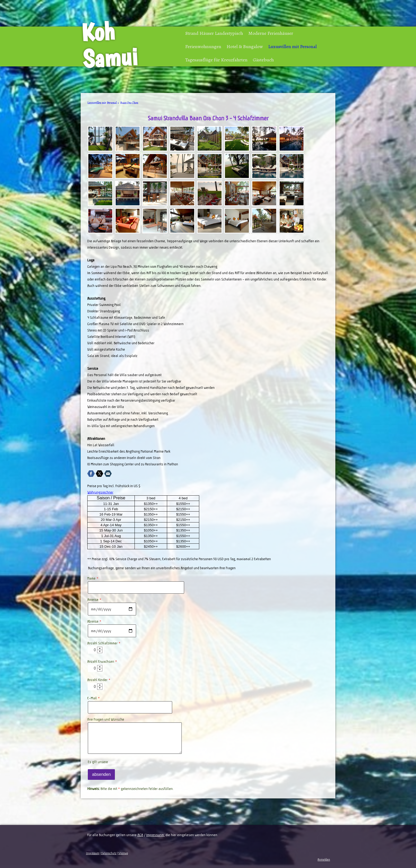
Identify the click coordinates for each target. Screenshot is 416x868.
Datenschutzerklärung (125, 762)
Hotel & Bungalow (245, 46)
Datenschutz (109, 853)
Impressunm (155, 835)
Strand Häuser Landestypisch (214, 33)
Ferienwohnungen (203, 46)
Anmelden (324, 860)
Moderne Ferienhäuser (271, 33)
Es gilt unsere (115, 762)
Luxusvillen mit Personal (292, 46)
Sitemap (123, 853)
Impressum (93, 853)
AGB (140, 835)
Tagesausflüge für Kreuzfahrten (216, 60)
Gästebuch (263, 60)
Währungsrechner (100, 492)
